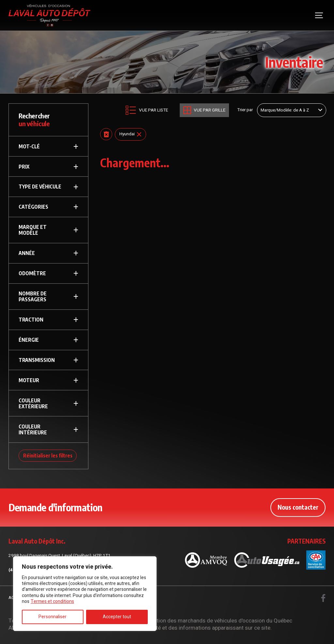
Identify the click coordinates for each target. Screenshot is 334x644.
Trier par (245, 110)
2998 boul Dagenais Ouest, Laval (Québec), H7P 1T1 (60, 556)
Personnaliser (53, 617)
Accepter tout (117, 617)
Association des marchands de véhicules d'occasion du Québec (214, 621)
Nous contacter (298, 507)
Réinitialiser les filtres (48, 455)
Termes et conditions (52, 601)
